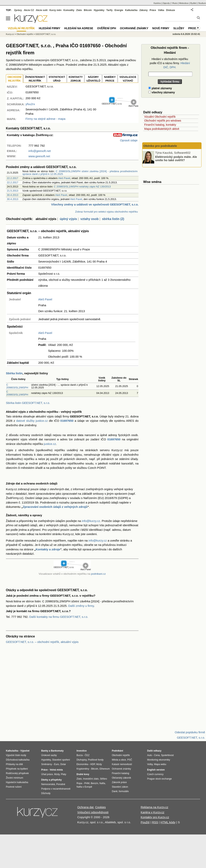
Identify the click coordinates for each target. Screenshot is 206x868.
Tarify (109, 10)
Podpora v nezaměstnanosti (56, 789)
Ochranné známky (134, 28)
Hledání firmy (50, 28)
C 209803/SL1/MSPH (17, 393)
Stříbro (103, 779)
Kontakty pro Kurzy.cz (155, 817)
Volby (150, 764)
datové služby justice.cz (32, 421)
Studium (202, 3)
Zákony (143, 10)
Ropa (79, 783)
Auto (150, 755)
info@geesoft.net (40, 151)
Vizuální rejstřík (21, 28)
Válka (161, 10)
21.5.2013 (13, 191)
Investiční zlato (91, 779)
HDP (93, 764)
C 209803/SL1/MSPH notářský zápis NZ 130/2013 (82, 187)
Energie (119, 10)
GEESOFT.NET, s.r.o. (46, 34)
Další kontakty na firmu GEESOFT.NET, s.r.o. (59, 617)
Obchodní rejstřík (25, 34)
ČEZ (87, 755)
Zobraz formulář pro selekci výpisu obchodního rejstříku (106, 212)
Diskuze (171, 10)
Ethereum (105, 769)
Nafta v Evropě (84, 787)
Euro (56, 764)
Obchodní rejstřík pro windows (163, 121)
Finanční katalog (120, 773)
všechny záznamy (162, 92)
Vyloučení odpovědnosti (93, 812)
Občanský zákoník (121, 778)
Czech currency (155, 774)
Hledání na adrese (79, 28)
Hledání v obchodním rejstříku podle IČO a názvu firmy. (170, 63)
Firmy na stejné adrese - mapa (45, 119)
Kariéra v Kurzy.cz (153, 812)
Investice (82, 751)
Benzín (94, 783)
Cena (157, 755)
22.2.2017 (13, 178)
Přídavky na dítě (14, 764)
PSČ (130, 760)
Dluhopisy (82, 760)
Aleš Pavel (64, 178)
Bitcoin (88, 10)
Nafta (102, 783)
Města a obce (119, 760)
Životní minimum (15, 778)
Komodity (69, 10)
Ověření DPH (107, 28)
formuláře (124, 791)
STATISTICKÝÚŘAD (57, 79)
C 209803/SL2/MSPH (17, 386)
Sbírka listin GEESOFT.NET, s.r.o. (28, 403)
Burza (80, 755)
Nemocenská (48, 784)
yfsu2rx (30, 104)
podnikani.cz (98, 574)
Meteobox (184, 3)
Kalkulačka (131, 10)
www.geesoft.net (39, 156)
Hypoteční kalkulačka (17, 782)
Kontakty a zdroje (48, 549)
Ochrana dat (85, 807)
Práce (153, 10)
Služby (179, 28)
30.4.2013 (13, 195)
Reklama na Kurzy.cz (154, 807)
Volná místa (56, 770)
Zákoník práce (119, 782)
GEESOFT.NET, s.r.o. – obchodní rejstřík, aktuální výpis (42, 642)
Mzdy (57, 774)
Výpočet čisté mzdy (16, 755)
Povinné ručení (14, 787)
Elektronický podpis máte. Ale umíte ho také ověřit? (176, 158)
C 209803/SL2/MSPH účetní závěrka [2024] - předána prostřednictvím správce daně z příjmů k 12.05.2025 (80, 173)
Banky (45, 751)
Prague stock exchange (159, 779)
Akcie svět (42, 10)
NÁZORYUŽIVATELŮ (93, 79)
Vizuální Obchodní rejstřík (160, 117)
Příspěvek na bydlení (17, 769)
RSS (155, 822)
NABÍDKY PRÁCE (110, 79)
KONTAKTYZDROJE (76, 79)
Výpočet (25, 751)
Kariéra (157, 3)
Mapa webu (160, 764)
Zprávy (18, 10)
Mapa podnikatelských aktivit (162, 129)
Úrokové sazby (49, 755)
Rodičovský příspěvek (17, 773)
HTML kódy (168, 822)
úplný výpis (68, 219)
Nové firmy (161, 28)
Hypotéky (99, 10)
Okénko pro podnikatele (160, 146)
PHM (87, 783)
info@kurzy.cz (91, 521)
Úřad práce (47, 774)
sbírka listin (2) (113, 219)
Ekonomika (82, 764)
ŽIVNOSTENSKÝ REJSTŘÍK (35, 79)
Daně (115, 791)
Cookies (100, 807)
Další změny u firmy (81, 606)
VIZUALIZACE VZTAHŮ (128, 79)
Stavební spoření (61, 760)
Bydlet (193, 3)
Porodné (61, 784)
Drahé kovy (83, 774)
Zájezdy (166, 3)
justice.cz (50, 444)
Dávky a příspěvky (51, 780)
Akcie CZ (29, 10)
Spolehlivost (167, 755)
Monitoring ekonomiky (159, 760)
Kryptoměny (83, 769)
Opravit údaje (129, 140)
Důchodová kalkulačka (18, 760)
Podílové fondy (96, 760)
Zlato (79, 10)
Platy (64, 774)
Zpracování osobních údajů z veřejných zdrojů (55, 507)
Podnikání (117, 751)
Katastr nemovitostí (122, 764)
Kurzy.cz (10, 34)
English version (156, 770)
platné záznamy (160, 88)
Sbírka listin (14, 373)
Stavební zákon (120, 787)
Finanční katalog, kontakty (160, 125)
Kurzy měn (55, 10)
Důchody (46, 793)
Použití (145, 822)
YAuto (175, 3)
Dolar (63, 764)
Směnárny (47, 764)
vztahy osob (89, 219)
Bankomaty (57, 751)
